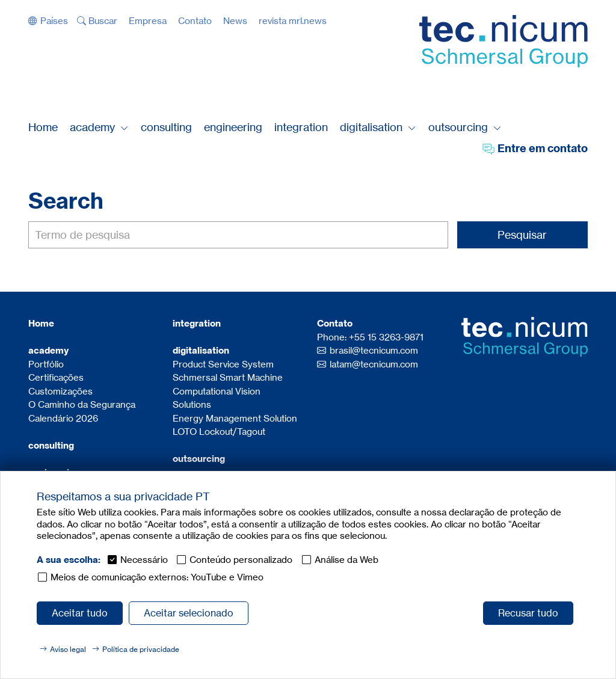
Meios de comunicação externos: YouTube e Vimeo (157, 577)
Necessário (144, 560)
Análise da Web (346, 560)
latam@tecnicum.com (374, 364)
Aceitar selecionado (189, 613)
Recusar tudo (528, 613)
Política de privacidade (141, 649)
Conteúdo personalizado (241, 560)
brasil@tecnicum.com (374, 350)
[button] (48, 21)
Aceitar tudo (80, 613)
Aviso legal (68, 649)
